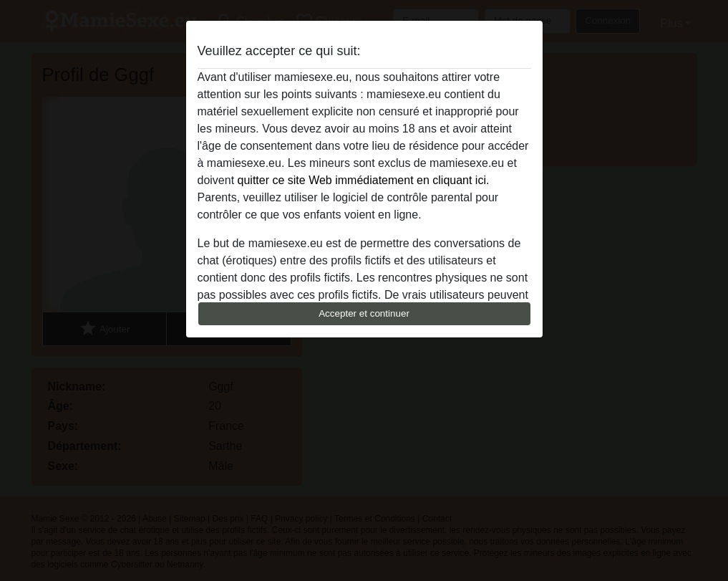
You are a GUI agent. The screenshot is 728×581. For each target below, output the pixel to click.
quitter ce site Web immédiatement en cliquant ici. (364, 180)
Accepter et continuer (364, 313)
